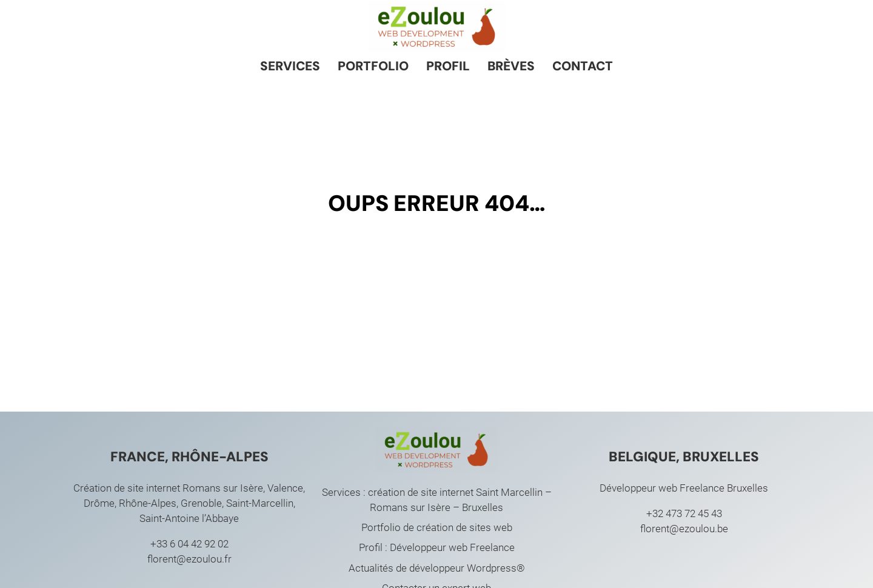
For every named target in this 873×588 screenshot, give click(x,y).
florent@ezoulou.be (684, 529)
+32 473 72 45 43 (684, 513)
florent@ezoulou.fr (189, 559)
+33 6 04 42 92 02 (189, 544)
